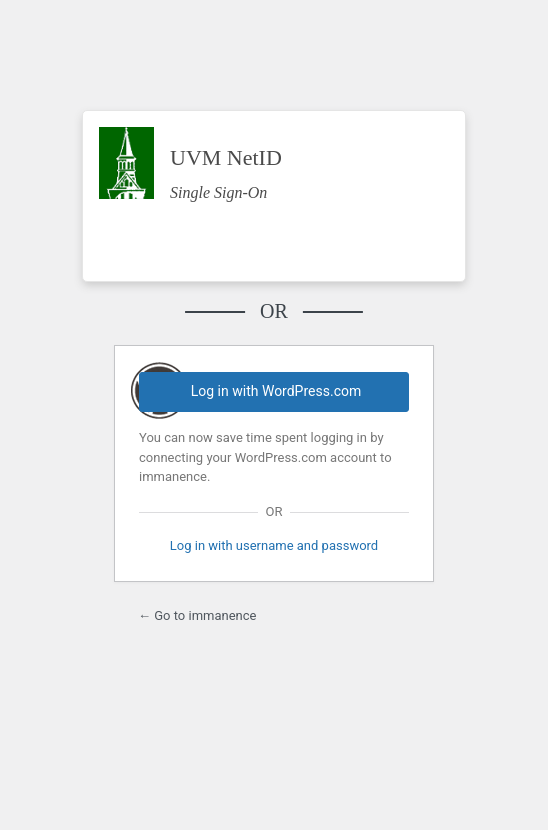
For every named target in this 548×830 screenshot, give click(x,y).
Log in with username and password (274, 545)
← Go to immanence (197, 615)
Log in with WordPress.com (276, 391)
